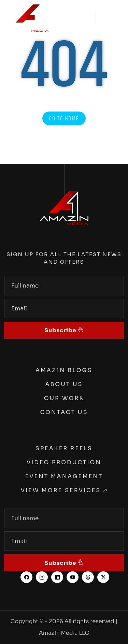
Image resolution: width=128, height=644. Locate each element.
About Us (64, 384)
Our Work (64, 398)
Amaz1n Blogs (64, 370)
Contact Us (64, 412)
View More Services (61, 490)
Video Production (64, 462)
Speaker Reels (64, 448)
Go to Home (64, 119)
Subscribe (61, 330)
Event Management (64, 476)
